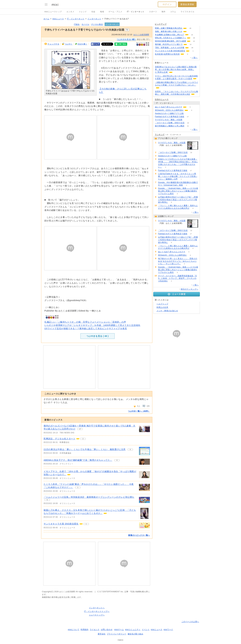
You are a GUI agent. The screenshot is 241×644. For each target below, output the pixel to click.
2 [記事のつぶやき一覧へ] (83, 439)
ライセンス (95, 630)
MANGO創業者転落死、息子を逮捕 (171, 41)
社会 (93, 12)
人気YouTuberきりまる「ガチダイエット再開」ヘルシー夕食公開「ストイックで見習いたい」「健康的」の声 (178, 176)
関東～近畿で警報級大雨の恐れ (169, 28)
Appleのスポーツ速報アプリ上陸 (169, 113)
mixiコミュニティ (133, 630)
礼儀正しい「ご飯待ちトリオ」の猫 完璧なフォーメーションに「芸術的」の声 (85, 322)
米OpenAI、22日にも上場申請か (169, 110)
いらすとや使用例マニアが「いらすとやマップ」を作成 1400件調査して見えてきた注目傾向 (92, 325)
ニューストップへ (97, 615)
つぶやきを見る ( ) (98, 336)
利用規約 (84, 630)
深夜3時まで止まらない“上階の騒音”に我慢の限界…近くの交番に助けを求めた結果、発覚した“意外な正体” (176, 69)
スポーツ (153, 12)
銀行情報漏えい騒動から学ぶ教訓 (170, 126)
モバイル (85, 24)
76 (190, 31)
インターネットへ (97, 608)
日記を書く (82, 44)
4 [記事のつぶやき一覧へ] (130, 450)
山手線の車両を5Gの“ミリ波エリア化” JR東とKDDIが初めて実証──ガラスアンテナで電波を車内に (178, 200)
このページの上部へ (190, 622)
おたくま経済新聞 (141, 35)
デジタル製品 (97, 24)
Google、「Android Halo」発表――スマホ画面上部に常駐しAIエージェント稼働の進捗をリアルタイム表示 (178, 191)
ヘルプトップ (162, 304)
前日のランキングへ (190, 289)
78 (186, 120)
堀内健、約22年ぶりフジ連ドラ (169, 44)
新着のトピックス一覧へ (139, 535)
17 (188, 117)
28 (190, 28)
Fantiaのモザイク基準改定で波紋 (170, 117)
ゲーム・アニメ (115, 12)
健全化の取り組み (135, 634)
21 (188, 126)
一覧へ (195, 58)
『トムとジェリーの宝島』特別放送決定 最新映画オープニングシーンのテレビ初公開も (89, 497)
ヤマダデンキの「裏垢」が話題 (169, 120)
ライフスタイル (187, 12)
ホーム (46, 19)
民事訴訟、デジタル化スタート (59, 439)
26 (194, 38)
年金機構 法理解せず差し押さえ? (170, 35)
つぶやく (69, 44)
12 (191, 44)
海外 (163, 12)
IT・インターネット (136, 12)
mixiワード (168, 630)
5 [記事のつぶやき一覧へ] (47, 500)
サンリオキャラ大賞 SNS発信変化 (61, 524)
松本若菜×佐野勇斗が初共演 (167, 54)
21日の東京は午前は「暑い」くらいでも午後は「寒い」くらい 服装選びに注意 (85, 449)
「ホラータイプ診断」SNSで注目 (170, 123)
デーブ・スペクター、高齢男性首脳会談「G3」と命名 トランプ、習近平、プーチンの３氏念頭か (177, 278)
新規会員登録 (187, 4)
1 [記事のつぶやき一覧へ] (78, 487)
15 (192, 35)
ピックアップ (161, 24)
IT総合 (77, 24)
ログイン (167, 4)
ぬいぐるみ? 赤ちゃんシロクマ (169, 107)
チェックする (53, 44)
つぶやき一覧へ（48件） (139, 411)
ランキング (160, 135)
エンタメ (70, 12)
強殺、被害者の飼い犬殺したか (169, 31)
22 (188, 123)
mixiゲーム (119, 630)
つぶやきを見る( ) (126, 39)
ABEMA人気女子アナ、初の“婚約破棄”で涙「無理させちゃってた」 (78, 460)
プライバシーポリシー (117, 634)
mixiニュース (58, 19)
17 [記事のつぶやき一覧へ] (80, 429)
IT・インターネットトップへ (97, 611)
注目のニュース (162, 99)
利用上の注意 (162, 307)
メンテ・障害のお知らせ (167, 311)
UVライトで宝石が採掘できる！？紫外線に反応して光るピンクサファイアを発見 (86, 328)
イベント (146, 630)
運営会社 (102, 634)
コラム (173, 12)
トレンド (83, 12)
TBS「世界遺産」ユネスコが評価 (170, 48)
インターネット (94, 19)
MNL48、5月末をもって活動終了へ (171, 38)
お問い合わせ (107, 630)
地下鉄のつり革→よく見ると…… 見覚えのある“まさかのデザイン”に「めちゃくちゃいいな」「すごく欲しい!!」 (178, 261)
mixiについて (74, 630)
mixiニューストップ (53, 12)
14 (194, 41)
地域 (102, 12)
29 (192, 48)
